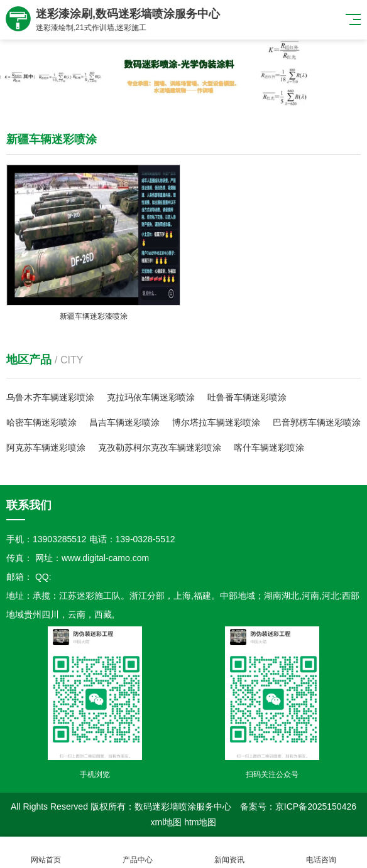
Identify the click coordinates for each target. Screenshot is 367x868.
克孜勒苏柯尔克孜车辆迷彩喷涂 (160, 447)
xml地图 (166, 822)
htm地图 (200, 822)
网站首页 (46, 853)
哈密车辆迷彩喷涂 (41, 422)
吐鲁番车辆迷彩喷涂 (247, 397)
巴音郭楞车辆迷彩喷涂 (317, 422)
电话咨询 (321, 853)
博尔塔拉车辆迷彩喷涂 (216, 422)
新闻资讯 (229, 853)
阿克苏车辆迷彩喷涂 (46, 447)
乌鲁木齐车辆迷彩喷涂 (50, 397)
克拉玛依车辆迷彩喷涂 (151, 397)
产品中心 (138, 853)
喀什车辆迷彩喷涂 (269, 447)
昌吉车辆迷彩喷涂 (124, 422)
